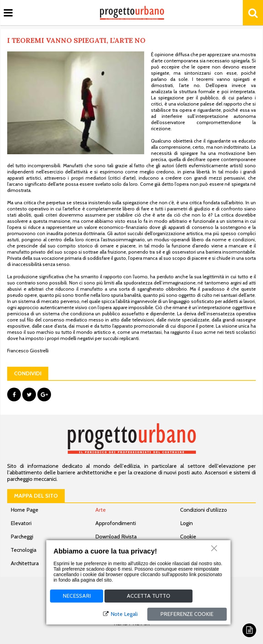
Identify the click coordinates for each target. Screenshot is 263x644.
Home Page (24, 510)
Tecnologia (23, 550)
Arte (101, 510)
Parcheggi (22, 537)
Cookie (188, 537)
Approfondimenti (116, 523)
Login (186, 523)
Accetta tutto (148, 596)
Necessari (77, 596)
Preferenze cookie (187, 614)
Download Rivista (116, 537)
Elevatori (21, 523)
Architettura (25, 563)
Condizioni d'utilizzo (204, 510)
